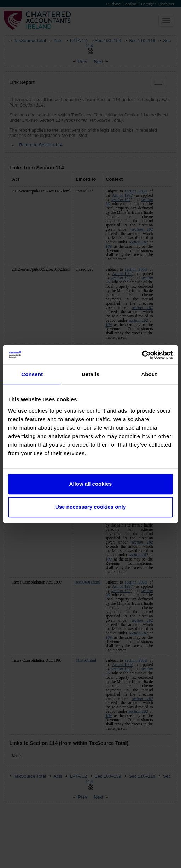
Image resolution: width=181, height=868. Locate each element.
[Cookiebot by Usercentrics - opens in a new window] (142, 355)
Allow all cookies (91, 484)
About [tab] (149, 374)
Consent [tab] (32, 374)
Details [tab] (90, 374)
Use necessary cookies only (90, 507)
